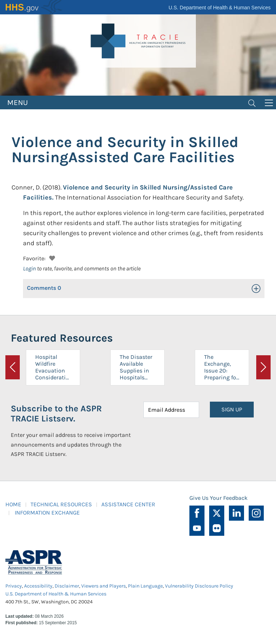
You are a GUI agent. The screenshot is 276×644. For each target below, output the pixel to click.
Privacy (14, 586)
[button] (51, 257)
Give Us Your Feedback (218, 498)
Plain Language (145, 586)
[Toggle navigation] (252, 102)
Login (29, 268)
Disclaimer (67, 586)
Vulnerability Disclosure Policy (199, 586)
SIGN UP (232, 409)
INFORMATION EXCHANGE (47, 513)
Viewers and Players (103, 586)
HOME (13, 504)
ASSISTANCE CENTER (128, 504)
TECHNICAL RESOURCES (61, 504)
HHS (34, 7)
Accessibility (38, 586)
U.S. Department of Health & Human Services (220, 8)
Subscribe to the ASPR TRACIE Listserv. (56, 414)
